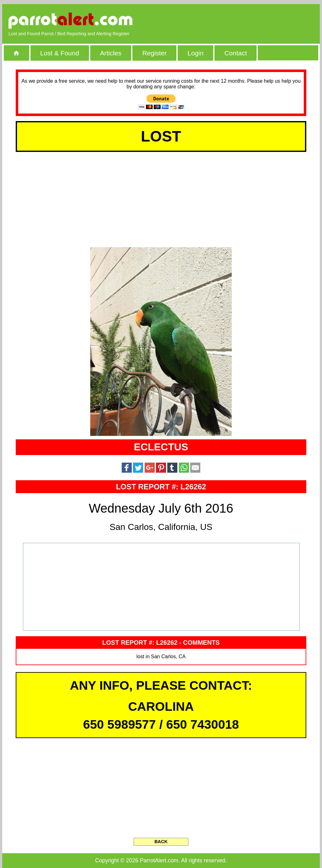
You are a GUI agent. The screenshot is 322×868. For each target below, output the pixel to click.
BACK (161, 842)
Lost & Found (60, 53)
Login (195, 53)
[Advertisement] (241, 20)
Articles (111, 53)
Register (154, 53)
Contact (236, 53)
